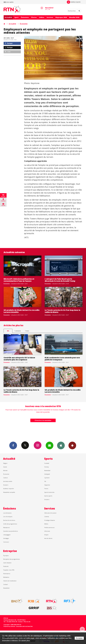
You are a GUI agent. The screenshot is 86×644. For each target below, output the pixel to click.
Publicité (6, 566)
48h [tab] (8, 331)
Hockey (47, 467)
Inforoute (47, 531)
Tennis (46, 489)
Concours (6, 542)
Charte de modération (10, 581)
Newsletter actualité (9, 492)
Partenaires (7, 574)
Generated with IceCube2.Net (24, 626)
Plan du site (27, 622)
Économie (24, 24)
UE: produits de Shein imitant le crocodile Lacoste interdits (22, 311)
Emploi (46, 535)
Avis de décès (48, 538)
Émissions (25, 17)
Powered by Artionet (9, 626)
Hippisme (47, 485)
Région (5, 463)
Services (50, 17)
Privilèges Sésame (50, 520)
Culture (5, 478)
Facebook (13, 445)
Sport (16, 17)
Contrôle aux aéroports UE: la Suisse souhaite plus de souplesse (19, 359)
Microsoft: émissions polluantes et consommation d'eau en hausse (19, 280)
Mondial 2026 (74, 17)
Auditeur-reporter (74, 2)
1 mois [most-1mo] (27, 331)
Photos (34, 17)
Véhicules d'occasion (50, 513)
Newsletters (50, 445)
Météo (46, 524)
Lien (8, 52)
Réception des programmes (12, 559)
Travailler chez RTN (9, 570)
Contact (6, 584)
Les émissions (7, 513)
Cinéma (47, 517)
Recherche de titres (9, 520)
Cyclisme (47, 478)
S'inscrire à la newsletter (43, 420)
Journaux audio (8, 481)
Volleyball (47, 474)
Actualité (8, 17)
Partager (9, 43)
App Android (72, 445)
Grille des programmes (10, 524)
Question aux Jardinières (11, 531)
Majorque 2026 (61, 17)
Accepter (79, 638)
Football (47, 463)
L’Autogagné (7, 535)
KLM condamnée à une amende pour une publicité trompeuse (62, 359)
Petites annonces (49, 527)
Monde (5, 470)
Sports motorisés (49, 492)
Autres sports (48, 496)
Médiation (6, 577)
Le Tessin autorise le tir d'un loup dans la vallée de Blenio (62, 311)
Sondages (6, 538)
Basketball (47, 470)
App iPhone (61, 445)
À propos (6, 556)
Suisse (5, 467)
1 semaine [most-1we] (18, 331)
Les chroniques (8, 517)
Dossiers (6, 485)
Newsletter (6, 588)
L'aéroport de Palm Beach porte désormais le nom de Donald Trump (60, 280)
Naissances (6, 527)
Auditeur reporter (9, 489)
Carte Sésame (7, 563)
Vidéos (42, 17)
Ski (45, 481)
